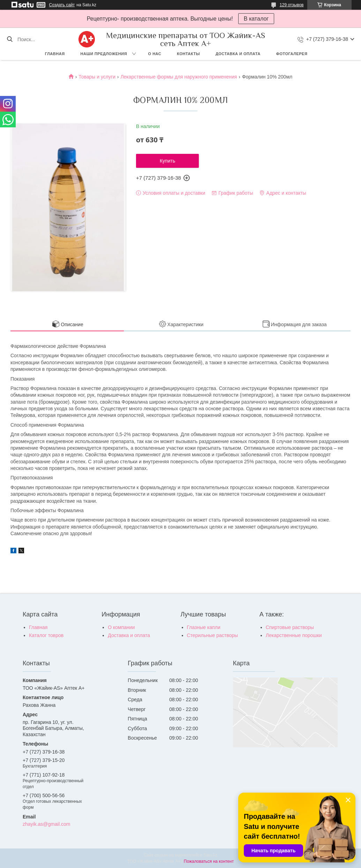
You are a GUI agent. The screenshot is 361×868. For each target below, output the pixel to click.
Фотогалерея (292, 54)
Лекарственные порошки (294, 635)
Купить (167, 161)
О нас (155, 54)
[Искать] (10, 39)
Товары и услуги (97, 77)
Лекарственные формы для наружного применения (179, 77)
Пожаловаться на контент (209, 861)
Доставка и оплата (238, 54)
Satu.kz (210, 855)
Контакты (188, 54)
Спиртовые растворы (290, 627)
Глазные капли (204, 627)
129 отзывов (292, 5)
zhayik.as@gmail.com (46, 824)
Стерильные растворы (213, 635)
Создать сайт (62, 5)
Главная (55, 54)
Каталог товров (46, 635)
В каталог (256, 19)
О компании (121, 627)
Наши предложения (104, 54)
